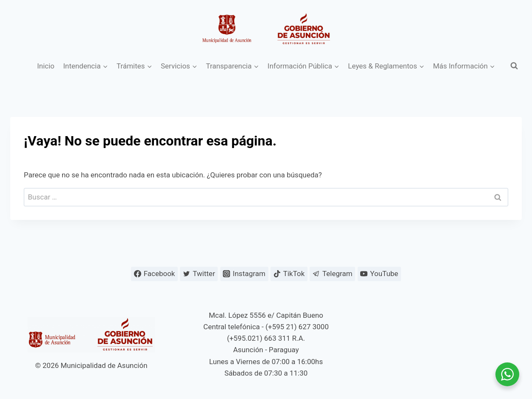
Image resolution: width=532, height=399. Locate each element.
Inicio (46, 66)
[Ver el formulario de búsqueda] (514, 66)
